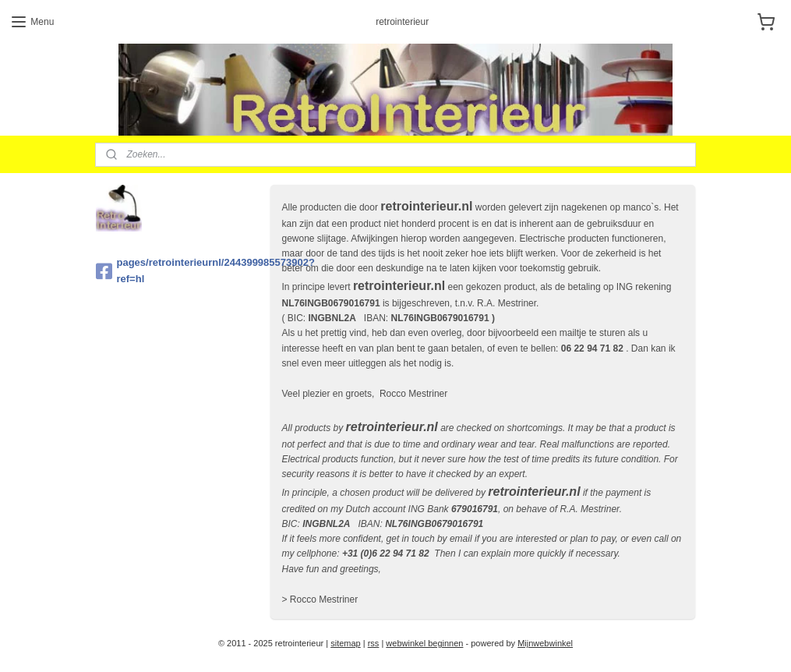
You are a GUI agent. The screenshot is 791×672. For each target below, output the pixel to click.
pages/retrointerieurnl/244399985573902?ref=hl (177, 271)
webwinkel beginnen (424, 643)
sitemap (346, 643)
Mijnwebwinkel (545, 643)
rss (374, 643)
